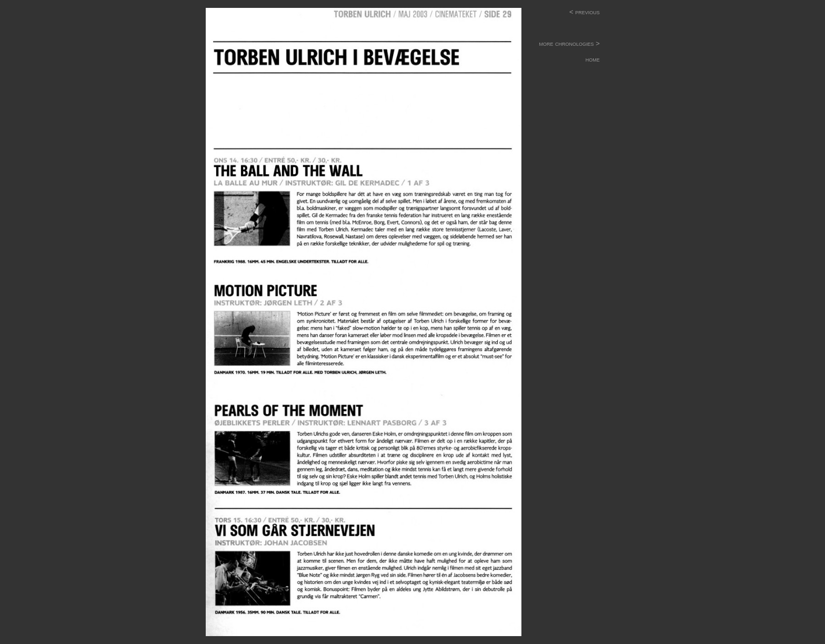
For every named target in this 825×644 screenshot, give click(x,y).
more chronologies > (566, 43)
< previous (585, 12)
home (573, 59)
